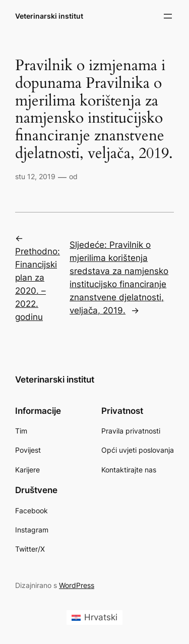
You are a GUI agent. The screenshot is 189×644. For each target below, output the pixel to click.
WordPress (77, 585)
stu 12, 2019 (35, 176)
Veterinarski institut (49, 16)
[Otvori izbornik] (168, 16)
